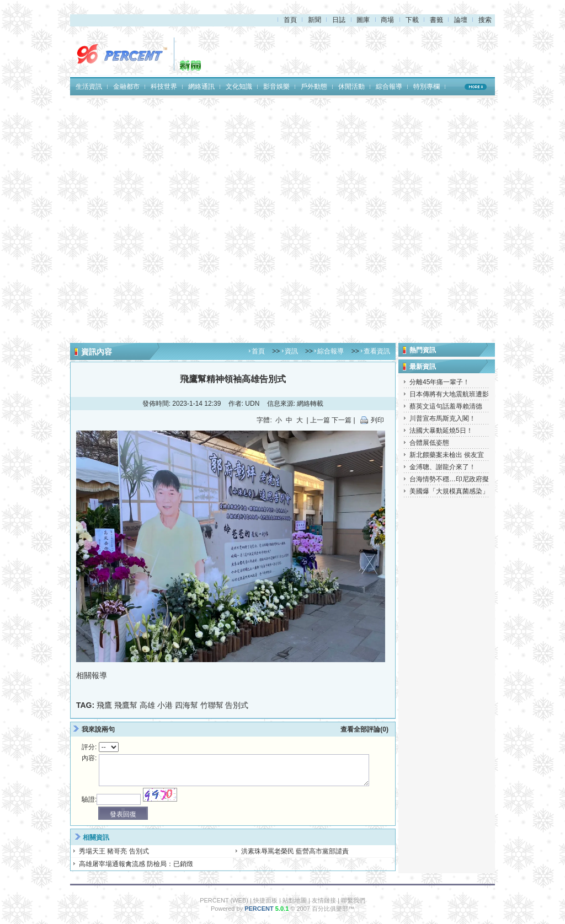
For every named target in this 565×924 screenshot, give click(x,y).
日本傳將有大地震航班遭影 (449, 394)
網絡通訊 (201, 87)
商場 (387, 20)
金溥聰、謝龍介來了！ (443, 467)
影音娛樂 (276, 87)
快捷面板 (265, 900)
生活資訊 (89, 87)
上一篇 (320, 420)
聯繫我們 (353, 900)
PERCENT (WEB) (224, 900)
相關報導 (92, 675)
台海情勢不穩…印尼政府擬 (449, 479)
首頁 (290, 20)
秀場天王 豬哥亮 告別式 (114, 851)
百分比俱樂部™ (333, 909)
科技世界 (164, 87)
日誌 (339, 20)
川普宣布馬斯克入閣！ (443, 418)
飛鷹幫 (126, 705)
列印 (377, 420)
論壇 (461, 20)
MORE (476, 87)
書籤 (436, 20)
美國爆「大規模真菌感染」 (449, 491)
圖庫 (363, 20)
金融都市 (126, 87)
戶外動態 (314, 87)
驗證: (89, 799)
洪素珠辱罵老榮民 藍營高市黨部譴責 (295, 851)
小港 (165, 705)
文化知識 (239, 87)
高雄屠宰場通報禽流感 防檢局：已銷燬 (136, 864)
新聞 (315, 20)
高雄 (147, 705)
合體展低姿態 (429, 443)
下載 (412, 20)
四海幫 (186, 705)
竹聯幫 (212, 705)
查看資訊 (377, 351)
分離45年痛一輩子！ (439, 382)
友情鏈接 (324, 900)
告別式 (237, 705)
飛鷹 (104, 705)
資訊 (291, 351)
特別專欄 (427, 87)
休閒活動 (351, 87)
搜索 (485, 20)
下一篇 (342, 420)
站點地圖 (295, 900)
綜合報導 (389, 87)
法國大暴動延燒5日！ (441, 431)
